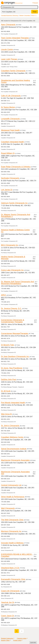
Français (35, 3)
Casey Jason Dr (8, 616)
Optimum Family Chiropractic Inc (14, 203)
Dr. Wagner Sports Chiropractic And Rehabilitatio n (16, 216)
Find (35, 12)
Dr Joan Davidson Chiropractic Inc (15, 356)
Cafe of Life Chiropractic (11, 96)
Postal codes (17, 640)
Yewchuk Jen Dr (8, 602)
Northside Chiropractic (10, 178)
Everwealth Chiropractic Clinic (13, 579)
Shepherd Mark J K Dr (10, 568)
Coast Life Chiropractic (10, 591)
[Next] (22, 631)
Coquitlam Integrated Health (12, 142)
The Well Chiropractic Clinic (12, 520)
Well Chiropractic (8, 508)
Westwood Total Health (10, 130)
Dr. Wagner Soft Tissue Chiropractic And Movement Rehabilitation (17, 283)
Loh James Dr (7, 190)
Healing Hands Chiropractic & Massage (13, 258)
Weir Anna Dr (6, 414)
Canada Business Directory (10, 16)
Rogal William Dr (8, 153)
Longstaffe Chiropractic (10, 119)
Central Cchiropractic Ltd (11, 485)
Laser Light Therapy (9, 59)
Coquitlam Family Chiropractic (13, 71)
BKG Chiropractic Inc (10, 245)
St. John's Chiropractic (10, 426)
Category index (22, 638)
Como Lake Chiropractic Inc (12, 270)
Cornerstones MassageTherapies (15, 333)
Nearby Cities (5, 640)
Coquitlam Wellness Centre (12, 437)
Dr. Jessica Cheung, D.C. (11, 308)
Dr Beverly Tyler (8, 345)
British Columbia (25, 16)
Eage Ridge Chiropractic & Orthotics (16, 167)
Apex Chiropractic (8, 25)
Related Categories (7, 638)
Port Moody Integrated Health (13, 403)
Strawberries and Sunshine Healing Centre (15, 81)
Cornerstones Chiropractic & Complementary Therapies (13, 321)
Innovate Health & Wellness (12, 543)
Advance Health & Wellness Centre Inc (15, 231)
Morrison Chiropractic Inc (11, 531)
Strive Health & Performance (13, 497)
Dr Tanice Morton (8, 107)
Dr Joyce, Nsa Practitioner (12, 368)
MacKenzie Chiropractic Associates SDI (15, 473)
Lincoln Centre (7, 49)
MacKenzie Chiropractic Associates (15, 460)
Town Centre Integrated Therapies (15, 38)
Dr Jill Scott (6, 391)
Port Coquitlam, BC (9, 12)
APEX (3, 295)
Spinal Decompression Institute (14, 449)
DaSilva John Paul (9, 379)
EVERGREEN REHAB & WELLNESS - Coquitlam (17, 555)
